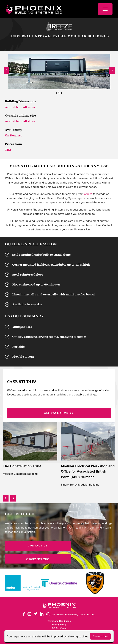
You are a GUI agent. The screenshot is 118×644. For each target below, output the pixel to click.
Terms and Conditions (59, 621)
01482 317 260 (38, 559)
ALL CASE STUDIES (59, 413)
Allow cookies (100, 636)
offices (88, 194)
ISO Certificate (59, 628)
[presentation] (7, 70)
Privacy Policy (59, 625)
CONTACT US (38, 546)
